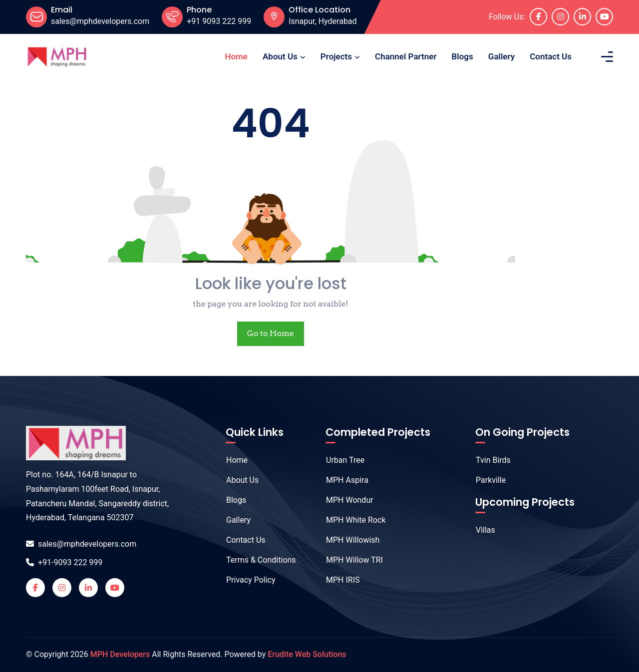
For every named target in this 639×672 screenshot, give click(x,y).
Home (236, 56)
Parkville (485, 480)
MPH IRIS (338, 580)
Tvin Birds (488, 460)
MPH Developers (120, 654)
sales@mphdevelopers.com (81, 544)
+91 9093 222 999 (219, 21)
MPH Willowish (347, 540)
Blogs (463, 56)
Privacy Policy (246, 580)
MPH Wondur (344, 500)
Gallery (501, 56)
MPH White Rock (351, 520)
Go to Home (271, 333)
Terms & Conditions (256, 560)
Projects (336, 56)
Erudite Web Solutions (307, 654)
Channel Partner (406, 56)
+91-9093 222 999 (64, 562)
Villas (480, 530)
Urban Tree (340, 460)
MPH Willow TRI (349, 560)
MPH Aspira (342, 480)
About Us (280, 56)
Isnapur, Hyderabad (322, 21)
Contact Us (551, 56)
